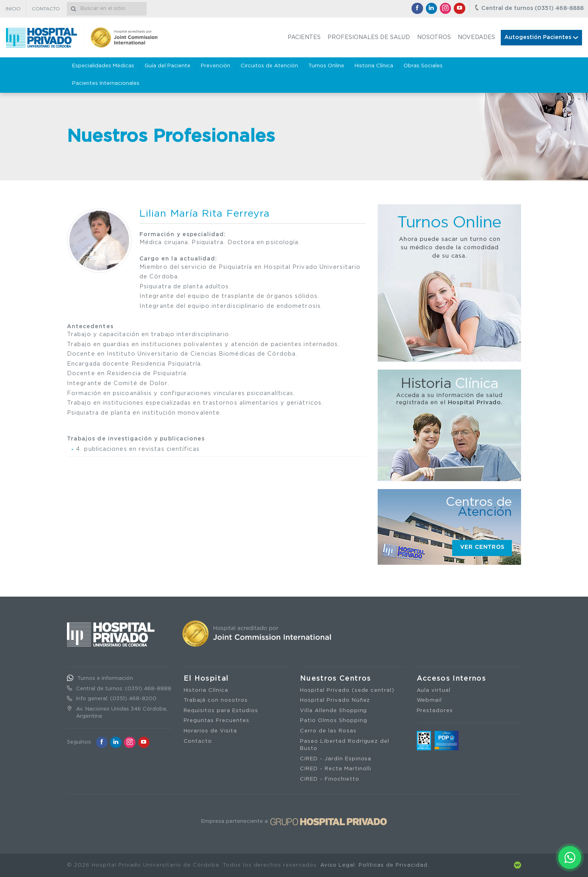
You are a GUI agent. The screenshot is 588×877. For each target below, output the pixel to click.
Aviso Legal (338, 865)
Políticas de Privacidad (393, 865)
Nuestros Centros (336, 679)
